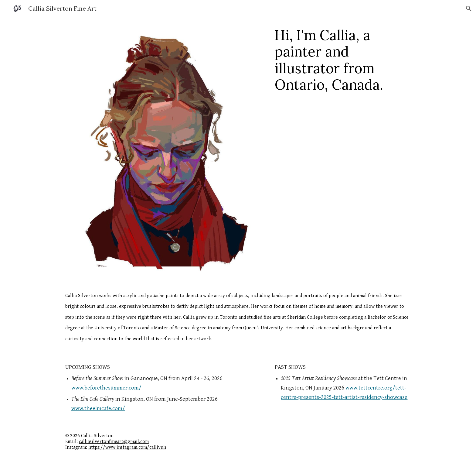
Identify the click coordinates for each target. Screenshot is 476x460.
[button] (469, 9)
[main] (343, 60)
